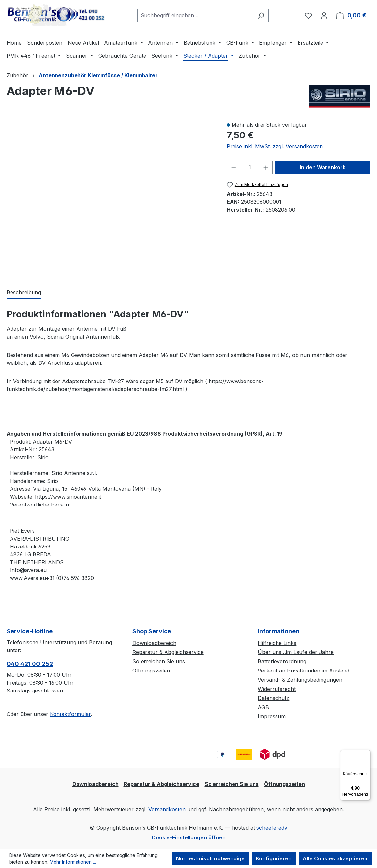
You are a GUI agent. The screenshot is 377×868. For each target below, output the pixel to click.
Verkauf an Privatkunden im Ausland (304, 671)
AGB (263, 707)
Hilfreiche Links (277, 643)
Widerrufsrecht (277, 689)
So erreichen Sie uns (159, 661)
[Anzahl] (250, 167)
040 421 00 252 (30, 664)
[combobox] (195, 15)
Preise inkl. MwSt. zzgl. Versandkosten (275, 146)
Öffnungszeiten (151, 671)
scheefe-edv (272, 828)
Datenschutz (274, 698)
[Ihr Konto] (324, 15)
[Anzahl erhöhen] (266, 167)
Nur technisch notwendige (210, 858)
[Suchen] (261, 15)
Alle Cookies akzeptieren (335, 858)
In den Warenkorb (323, 167)
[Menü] (366, 754)
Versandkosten (167, 809)
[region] (110, 198)
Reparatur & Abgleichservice (168, 652)
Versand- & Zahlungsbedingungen (300, 680)
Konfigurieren (274, 858)
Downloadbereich (154, 643)
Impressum (272, 716)
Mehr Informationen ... (73, 862)
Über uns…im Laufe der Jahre (296, 652)
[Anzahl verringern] (233, 167)
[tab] (24, 293)
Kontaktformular (70, 714)
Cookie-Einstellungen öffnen (189, 837)
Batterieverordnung (282, 661)
